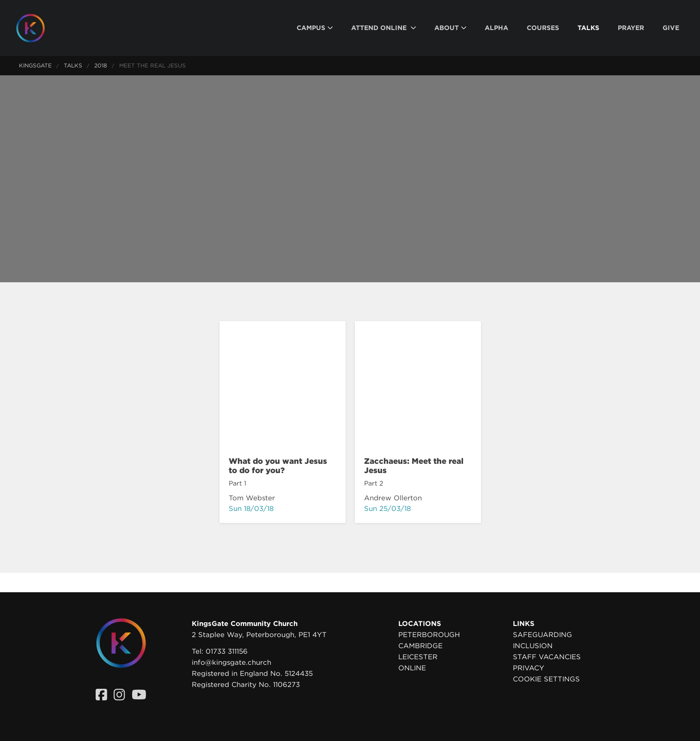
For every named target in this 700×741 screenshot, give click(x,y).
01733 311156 (227, 651)
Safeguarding (542, 635)
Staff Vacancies (547, 657)
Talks (73, 65)
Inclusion (533, 646)
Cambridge (420, 646)
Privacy (529, 668)
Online (412, 668)
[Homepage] (37, 28)
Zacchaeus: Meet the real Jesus (414, 466)
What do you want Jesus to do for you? (278, 466)
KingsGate (35, 65)
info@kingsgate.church (231, 662)
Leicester (418, 657)
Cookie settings (546, 679)
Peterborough (429, 635)
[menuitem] (315, 28)
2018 (101, 65)
